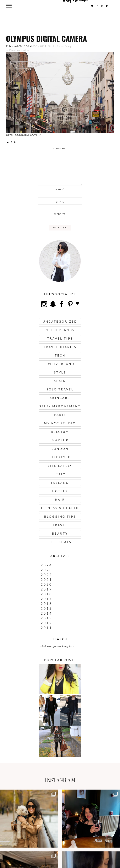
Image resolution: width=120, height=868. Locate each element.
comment (60, 148)
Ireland (60, 483)
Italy (60, 474)
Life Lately (60, 466)
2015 (46, 609)
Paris (60, 415)
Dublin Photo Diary (60, 46)
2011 (46, 628)
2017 (46, 599)
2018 (46, 594)
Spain (60, 381)
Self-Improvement (60, 406)
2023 (46, 570)
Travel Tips (60, 338)
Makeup (60, 440)
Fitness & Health (60, 508)
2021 (46, 580)
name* (60, 189)
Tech (60, 355)
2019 (46, 589)
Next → (25, 50)
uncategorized (60, 321)
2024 (46, 565)
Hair (60, 500)
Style (60, 372)
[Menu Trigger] (9, 5)
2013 (46, 618)
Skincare (60, 398)
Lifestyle (60, 457)
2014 (46, 613)
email (60, 202)
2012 (46, 623)
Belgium (60, 432)
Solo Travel (60, 389)
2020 (46, 584)
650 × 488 (38, 46)
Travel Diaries (60, 347)
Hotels (60, 491)
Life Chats (60, 542)
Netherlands (60, 330)
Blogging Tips (60, 516)
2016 (46, 604)
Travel (60, 525)
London (60, 449)
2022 (46, 575)
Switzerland (60, 364)
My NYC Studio (60, 423)
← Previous (13, 50)
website (60, 214)
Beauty (60, 533)
